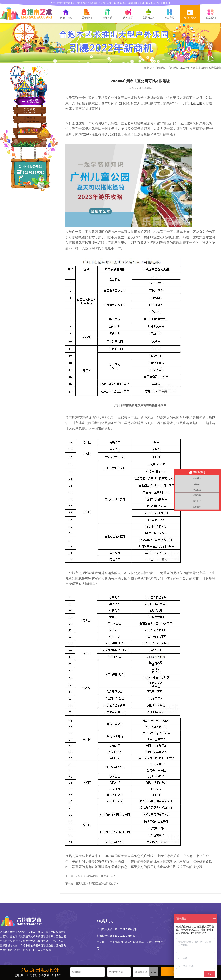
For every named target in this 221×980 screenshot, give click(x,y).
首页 (149, 68)
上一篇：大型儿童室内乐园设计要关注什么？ (91, 876)
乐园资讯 (30, 120)
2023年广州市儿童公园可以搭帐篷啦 (201, 68)
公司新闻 (30, 111)
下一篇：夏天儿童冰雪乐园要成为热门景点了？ (92, 883)
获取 (154, 972)
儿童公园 (196, 103)
